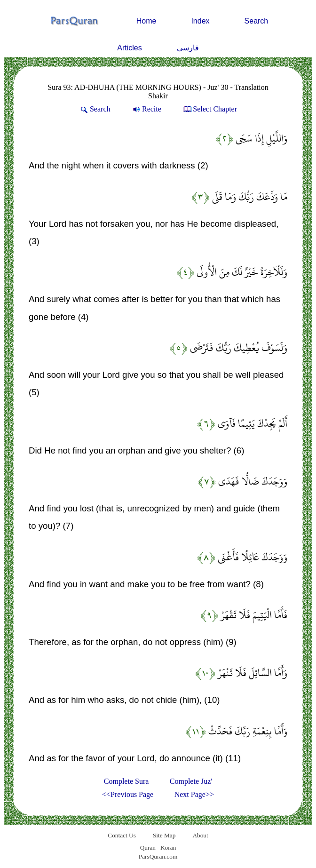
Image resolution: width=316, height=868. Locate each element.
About (200, 835)
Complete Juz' (191, 781)
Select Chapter (209, 109)
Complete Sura (126, 781)
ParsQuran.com (158, 856)
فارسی (188, 48)
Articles (129, 48)
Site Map (164, 835)
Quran (148, 848)
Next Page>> (194, 794)
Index (200, 21)
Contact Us (122, 835)
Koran (168, 848)
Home (146, 21)
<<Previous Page (128, 794)
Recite (146, 109)
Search (257, 21)
